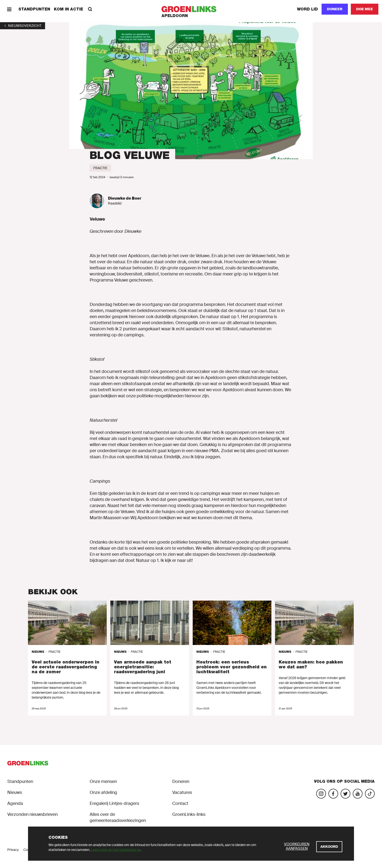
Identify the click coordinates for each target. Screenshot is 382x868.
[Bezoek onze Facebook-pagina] (333, 794)
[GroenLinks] (191, 9)
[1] (23, 26)
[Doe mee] (365, 9)
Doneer (335, 9)
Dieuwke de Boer (125, 198)
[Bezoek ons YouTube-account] (358, 794)
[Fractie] (100, 168)
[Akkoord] (329, 847)
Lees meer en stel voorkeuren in (115, 850)
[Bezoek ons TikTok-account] (370, 794)
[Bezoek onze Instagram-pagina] (321, 794)
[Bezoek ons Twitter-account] (345, 794)
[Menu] (9, 9)
